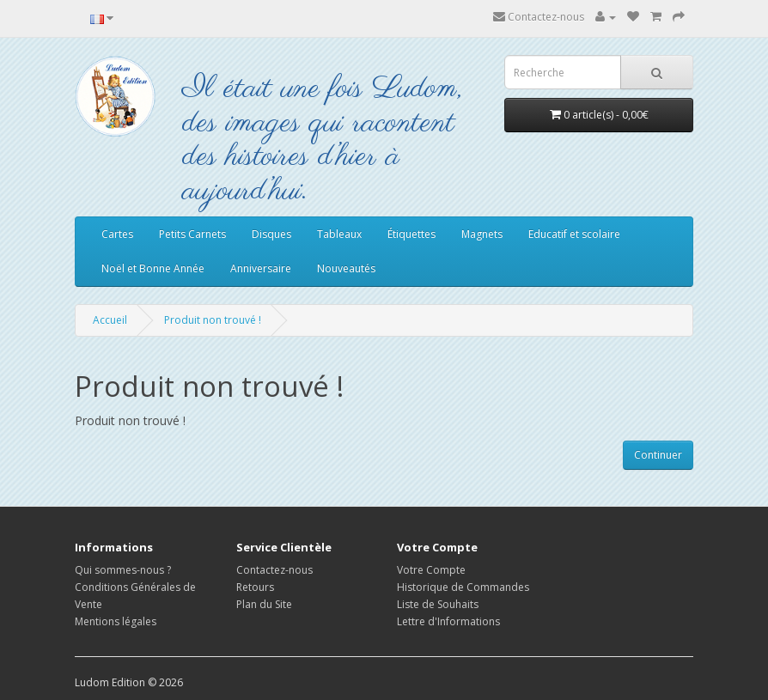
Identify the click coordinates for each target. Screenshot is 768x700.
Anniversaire (261, 268)
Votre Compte (431, 570)
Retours (255, 587)
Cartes (117, 234)
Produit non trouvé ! (213, 320)
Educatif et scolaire (574, 234)
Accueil (110, 320)
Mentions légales (116, 621)
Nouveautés (346, 268)
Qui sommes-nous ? (123, 570)
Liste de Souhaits (438, 604)
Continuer (658, 455)
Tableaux (339, 234)
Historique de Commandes (463, 587)
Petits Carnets (192, 234)
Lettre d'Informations (448, 621)
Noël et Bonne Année (153, 268)
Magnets (482, 234)
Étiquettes (411, 234)
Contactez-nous (539, 17)
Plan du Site (264, 604)
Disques (271, 234)
